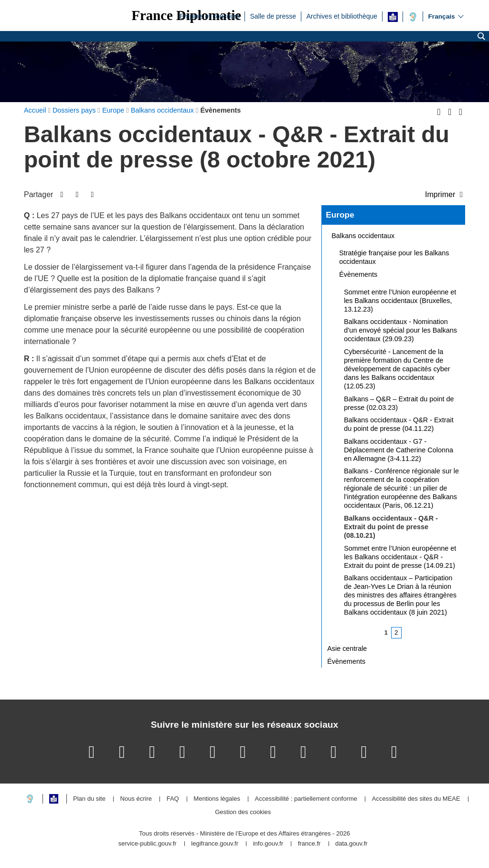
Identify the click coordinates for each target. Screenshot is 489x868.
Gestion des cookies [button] (243, 812)
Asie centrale (347, 648)
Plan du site (89, 799)
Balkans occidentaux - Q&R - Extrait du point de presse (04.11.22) (399, 424)
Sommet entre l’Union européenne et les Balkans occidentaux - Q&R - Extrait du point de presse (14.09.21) (400, 557)
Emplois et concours (210, 16)
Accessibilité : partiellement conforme (306, 799)
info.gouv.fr (268, 844)
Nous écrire (136, 799)
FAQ (173, 799)
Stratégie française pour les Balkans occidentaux (394, 257)
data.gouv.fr (351, 844)
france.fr (309, 844)
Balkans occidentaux (363, 236)
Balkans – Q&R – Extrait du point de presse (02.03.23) (399, 403)
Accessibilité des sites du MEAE (416, 799)
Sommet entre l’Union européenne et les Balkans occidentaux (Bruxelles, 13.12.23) (400, 301)
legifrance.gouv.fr (215, 844)
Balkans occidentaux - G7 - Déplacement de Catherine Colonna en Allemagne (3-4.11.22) (399, 450)
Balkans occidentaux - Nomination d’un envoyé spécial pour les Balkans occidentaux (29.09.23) (400, 330)
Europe (340, 215)
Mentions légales (217, 799)
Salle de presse (273, 16)
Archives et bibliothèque (342, 16)
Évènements (358, 274)
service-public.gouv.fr (148, 844)
